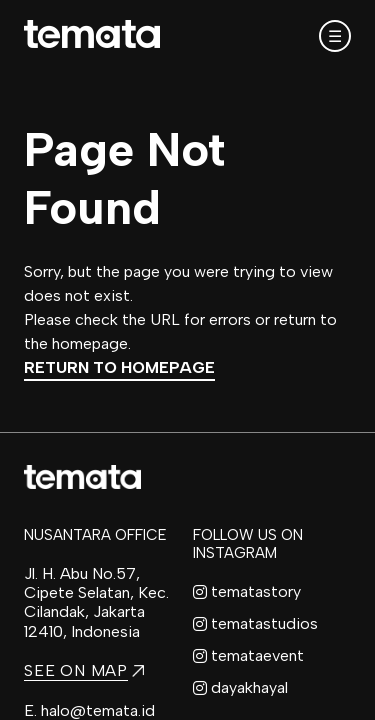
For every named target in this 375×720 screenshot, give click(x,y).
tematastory (247, 591)
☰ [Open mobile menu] (335, 36)
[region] (187, 360)
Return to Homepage (119, 367)
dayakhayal (240, 687)
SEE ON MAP (84, 670)
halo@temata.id (98, 710)
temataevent (248, 655)
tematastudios (255, 623)
